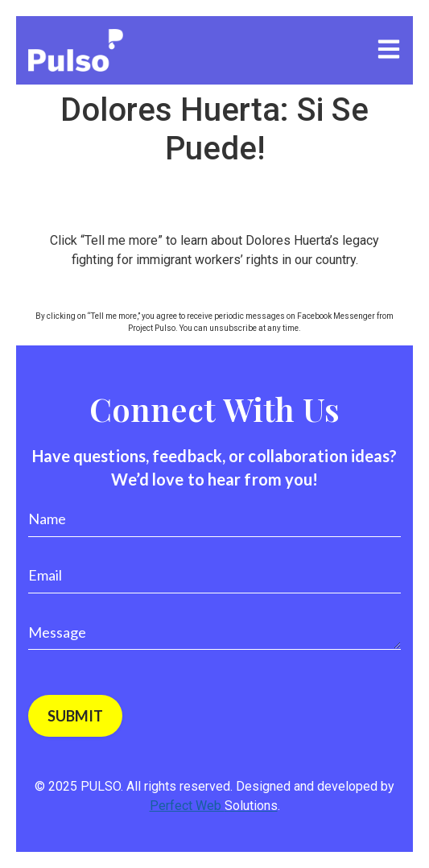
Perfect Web (214, 806)
